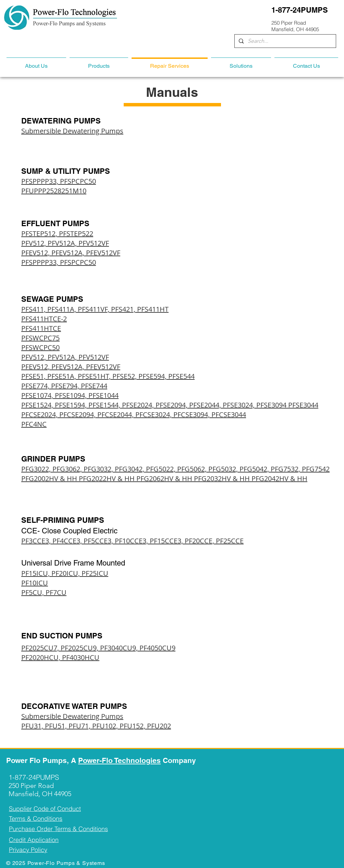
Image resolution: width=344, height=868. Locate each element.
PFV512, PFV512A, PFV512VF (65, 243)
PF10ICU (35, 583)
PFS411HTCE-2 (44, 319)
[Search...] (285, 41)
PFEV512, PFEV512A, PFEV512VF (71, 253)
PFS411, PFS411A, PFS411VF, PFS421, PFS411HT (95, 309)
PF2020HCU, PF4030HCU (60, 657)
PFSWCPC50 (40, 347)
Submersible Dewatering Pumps (72, 131)
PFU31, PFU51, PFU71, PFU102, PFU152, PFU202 (96, 726)
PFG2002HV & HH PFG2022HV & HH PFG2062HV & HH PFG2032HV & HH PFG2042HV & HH (164, 478)
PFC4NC (34, 424)
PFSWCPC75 (40, 338)
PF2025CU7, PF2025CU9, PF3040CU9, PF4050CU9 (98, 648)
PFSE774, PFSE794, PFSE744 (64, 386)
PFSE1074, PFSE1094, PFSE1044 (70, 395)
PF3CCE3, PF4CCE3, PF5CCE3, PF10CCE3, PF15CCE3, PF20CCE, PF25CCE (132, 541)
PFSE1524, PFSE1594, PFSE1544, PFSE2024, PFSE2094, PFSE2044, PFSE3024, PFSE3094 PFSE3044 (170, 405)
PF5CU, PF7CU (44, 592)
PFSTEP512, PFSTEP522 (57, 234)
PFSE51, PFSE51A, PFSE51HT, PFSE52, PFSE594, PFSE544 (108, 376)
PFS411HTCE (41, 328)
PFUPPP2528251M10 (54, 191)
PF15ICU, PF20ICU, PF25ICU (65, 573)
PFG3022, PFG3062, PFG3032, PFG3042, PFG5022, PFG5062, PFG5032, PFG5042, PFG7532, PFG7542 (175, 469)
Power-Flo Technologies (119, 760)
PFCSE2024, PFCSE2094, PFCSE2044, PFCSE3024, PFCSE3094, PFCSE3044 (134, 414)
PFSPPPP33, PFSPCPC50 (59, 181)
